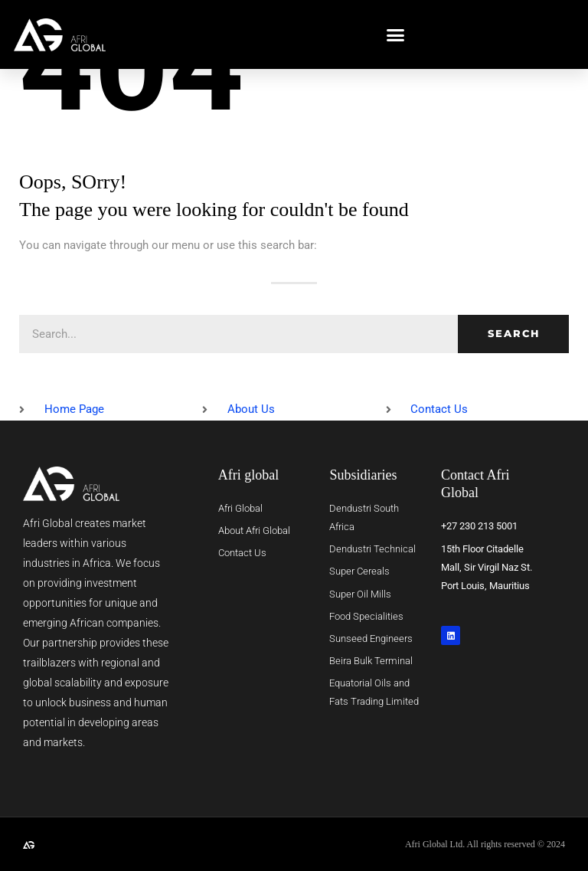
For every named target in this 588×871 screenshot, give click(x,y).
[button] (396, 34)
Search (514, 333)
